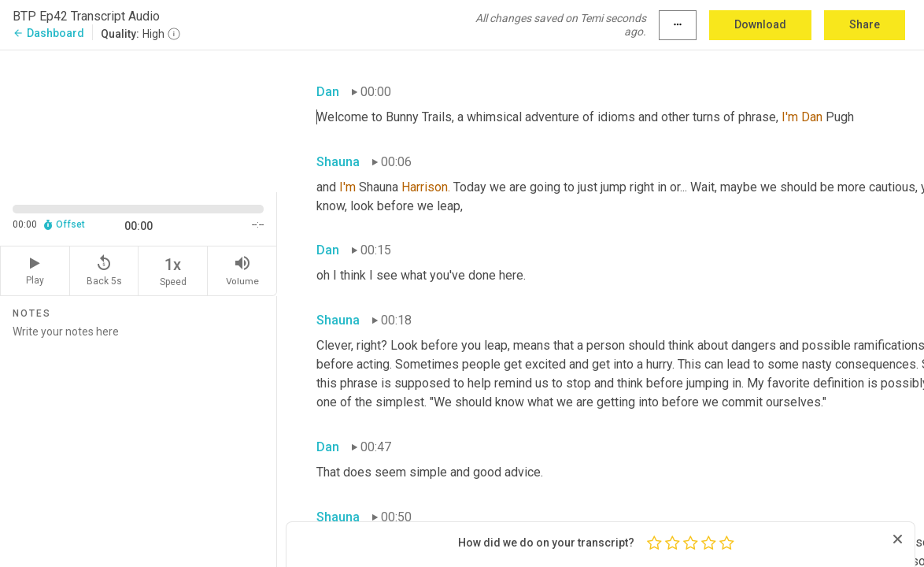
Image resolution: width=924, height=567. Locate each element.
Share (865, 24)
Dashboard (48, 33)
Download (760, 24)
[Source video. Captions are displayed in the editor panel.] (139, 120)
